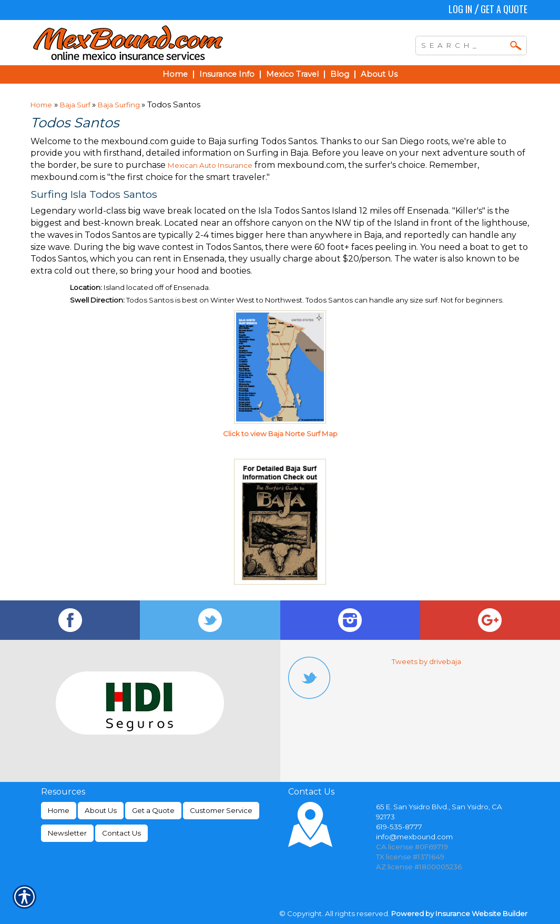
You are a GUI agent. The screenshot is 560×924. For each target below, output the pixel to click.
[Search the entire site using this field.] (463, 44)
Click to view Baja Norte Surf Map (280, 434)
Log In (460, 9)
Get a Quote (504, 9)
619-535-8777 (399, 827)
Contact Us (121, 833)
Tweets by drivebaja (426, 661)
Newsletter (67, 833)
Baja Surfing (120, 105)
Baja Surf (76, 105)
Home (41, 105)
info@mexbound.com (414, 837)
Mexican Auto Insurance (210, 165)
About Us (101, 810)
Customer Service (221, 810)
